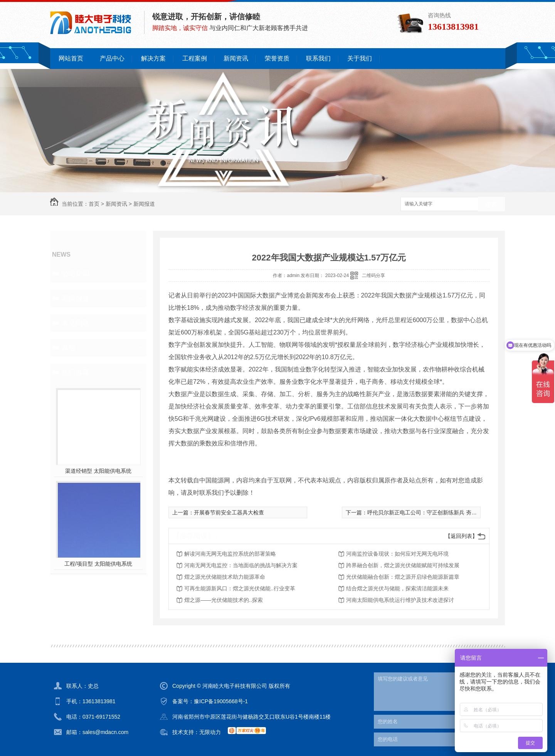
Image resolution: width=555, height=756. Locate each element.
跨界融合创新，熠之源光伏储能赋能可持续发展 (403, 565)
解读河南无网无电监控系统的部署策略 (230, 554)
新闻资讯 (236, 58)
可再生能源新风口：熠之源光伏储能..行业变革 (240, 588)
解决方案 (153, 58)
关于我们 (360, 58)
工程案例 (195, 58)
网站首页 (71, 58)
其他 (69, 348)
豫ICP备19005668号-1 (221, 701)
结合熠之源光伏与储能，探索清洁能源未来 (397, 588)
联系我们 (318, 58)
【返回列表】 (461, 536)
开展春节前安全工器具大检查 (229, 512)
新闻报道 (144, 204)
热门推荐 (76, 372)
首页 (94, 204)
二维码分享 (373, 276)
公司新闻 (76, 274)
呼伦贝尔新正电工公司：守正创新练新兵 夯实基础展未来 (436, 512)
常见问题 (76, 323)
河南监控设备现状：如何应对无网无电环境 (397, 554)
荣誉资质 (277, 58)
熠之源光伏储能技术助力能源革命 (225, 577)
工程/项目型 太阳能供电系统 (98, 564)
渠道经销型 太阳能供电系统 (98, 471)
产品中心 (112, 58)
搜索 (491, 204)
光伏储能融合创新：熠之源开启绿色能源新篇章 (403, 577)
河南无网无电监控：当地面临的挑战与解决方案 (241, 565)
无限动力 (210, 732)
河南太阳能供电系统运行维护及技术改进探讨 (400, 600)
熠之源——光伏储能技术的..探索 (224, 600)
